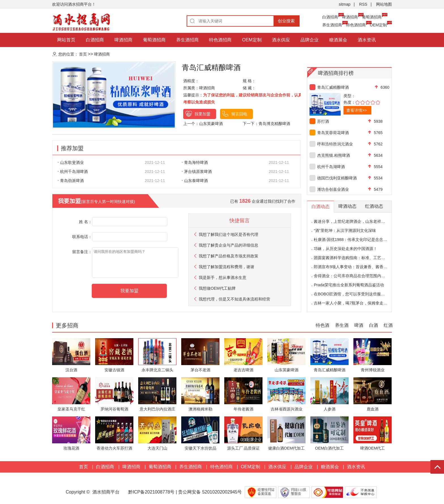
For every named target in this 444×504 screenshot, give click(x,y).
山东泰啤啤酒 (195, 181)
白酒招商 (330, 17)
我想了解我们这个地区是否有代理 (229, 234)
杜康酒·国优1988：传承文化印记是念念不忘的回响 (358, 240)
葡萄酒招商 (372, 17)
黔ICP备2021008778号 (151, 492)
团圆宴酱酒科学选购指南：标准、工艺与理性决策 (357, 258)
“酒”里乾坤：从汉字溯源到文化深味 (345, 230)
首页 (83, 54)
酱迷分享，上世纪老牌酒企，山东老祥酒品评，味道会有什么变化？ (373, 221)
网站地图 (384, 4)
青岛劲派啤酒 (71, 181)
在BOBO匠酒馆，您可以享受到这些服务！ (351, 294)
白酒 (373, 325)
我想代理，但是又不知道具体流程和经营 (234, 299)
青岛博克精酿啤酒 (274, 124)
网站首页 (66, 40)
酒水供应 (281, 40)
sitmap (344, 4)
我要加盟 (202, 114)
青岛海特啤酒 (195, 162)
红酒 (388, 325)
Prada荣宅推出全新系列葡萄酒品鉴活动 (349, 285)
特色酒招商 (356, 25)
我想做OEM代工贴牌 (217, 288)
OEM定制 (378, 25)
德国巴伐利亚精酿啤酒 (337, 178)
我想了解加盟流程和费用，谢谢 (227, 267)
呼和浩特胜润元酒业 (335, 144)
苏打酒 (323, 121)
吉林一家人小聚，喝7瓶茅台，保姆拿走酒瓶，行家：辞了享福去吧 (372, 303)
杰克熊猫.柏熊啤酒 (334, 155)
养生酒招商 (332, 25)
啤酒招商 (350, 17)
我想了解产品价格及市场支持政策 (229, 256)
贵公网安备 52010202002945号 (211, 492)
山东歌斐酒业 (71, 162)
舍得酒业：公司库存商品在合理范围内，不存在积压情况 (363, 276)
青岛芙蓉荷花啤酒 (333, 133)
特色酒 (323, 325)
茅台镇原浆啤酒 (197, 171)
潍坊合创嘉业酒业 (333, 189)
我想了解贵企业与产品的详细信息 (229, 245)
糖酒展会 (338, 40)
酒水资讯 (367, 40)
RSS (363, 4)
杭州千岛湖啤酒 (73, 171)
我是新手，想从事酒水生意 (223, 278)
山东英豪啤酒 (211, 124)
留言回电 (239, 114)
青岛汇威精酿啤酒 (333, 87)
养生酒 (342, 325)
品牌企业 (309, 40)
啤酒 (359, 325)
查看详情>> (357, 110)
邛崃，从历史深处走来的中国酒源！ (345, 249)
